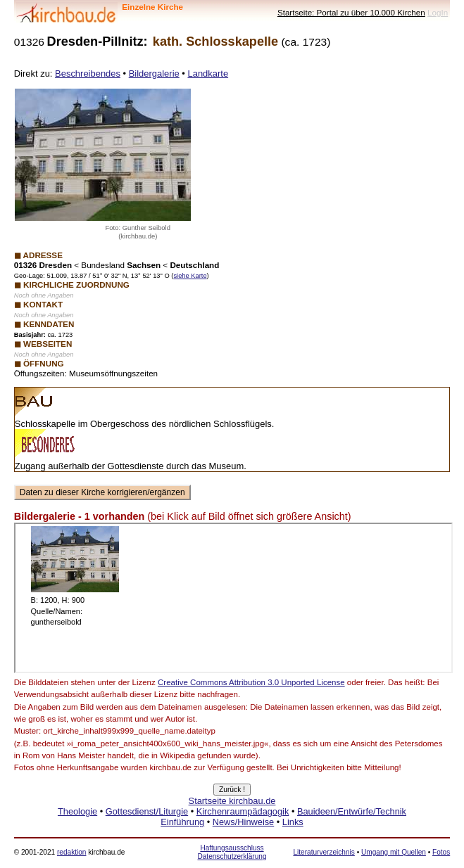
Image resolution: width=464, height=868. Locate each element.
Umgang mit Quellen (394, 852)
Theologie (77, 811)
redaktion (71, 852)
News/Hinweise (243, 822)
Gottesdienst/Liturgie (147, 811)
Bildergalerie (154, 74)
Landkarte (208, 74)
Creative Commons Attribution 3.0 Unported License (251, 682)
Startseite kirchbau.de (232, 801)
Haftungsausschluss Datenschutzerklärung (232, 852)
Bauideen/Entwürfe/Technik (352, 811)
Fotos (441, 852)
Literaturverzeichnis (324, 852)
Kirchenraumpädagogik (243, 811)
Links (293, 822)
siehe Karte (190, 276)
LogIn (438, 12)
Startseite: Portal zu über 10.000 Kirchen (351, 12)
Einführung (182, 822)
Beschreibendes (88, 74)
